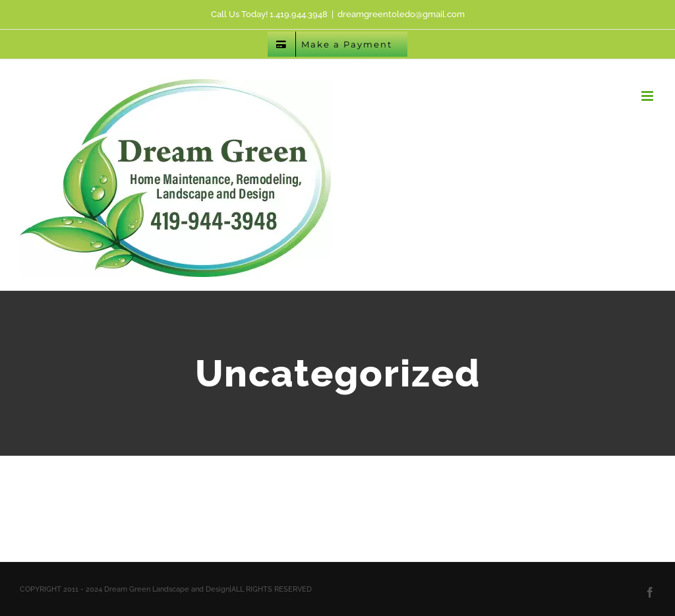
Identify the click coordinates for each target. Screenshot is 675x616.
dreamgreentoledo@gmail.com (401, 14)
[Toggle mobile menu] (648, 96)
